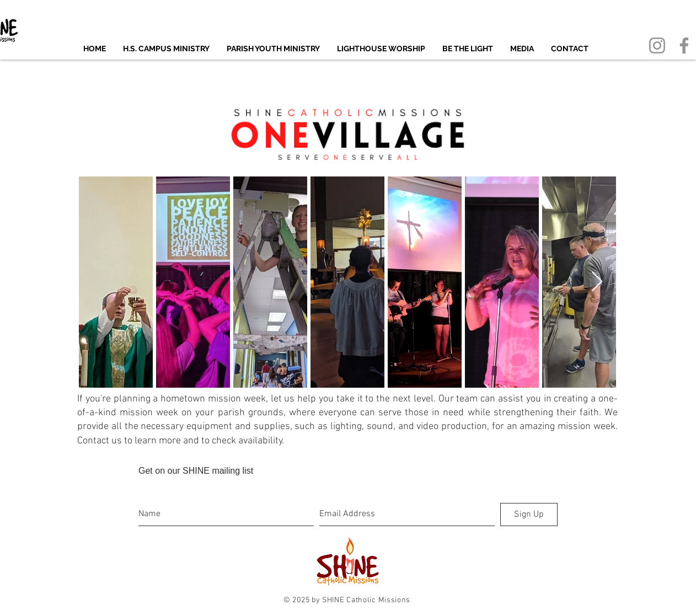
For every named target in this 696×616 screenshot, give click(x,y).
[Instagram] (657, 45)
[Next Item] (597, 282)
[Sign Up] (529, 515)
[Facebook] (684, 45)
